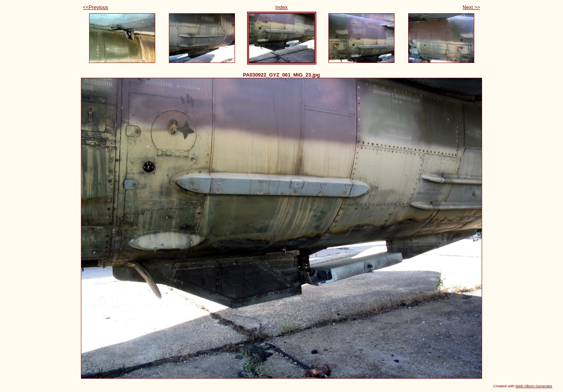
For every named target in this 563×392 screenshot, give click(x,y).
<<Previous (96, 7)
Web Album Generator (534, 386)
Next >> (471, 7)
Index (281, 7)
